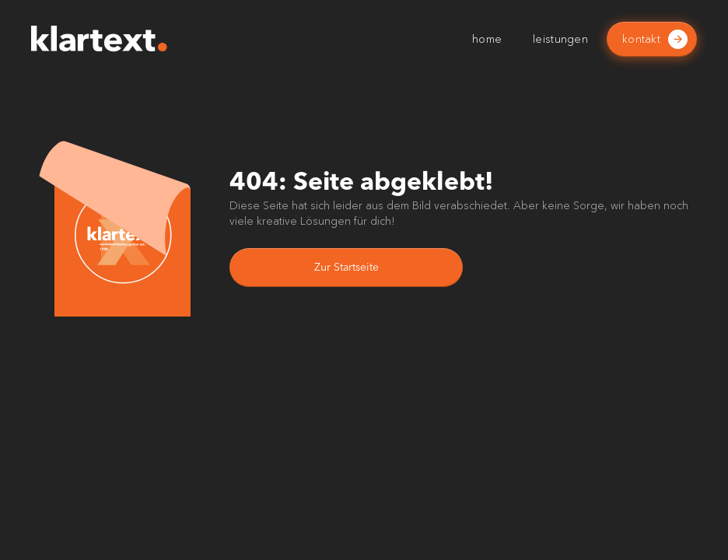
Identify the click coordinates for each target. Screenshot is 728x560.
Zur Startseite (346, 268)
